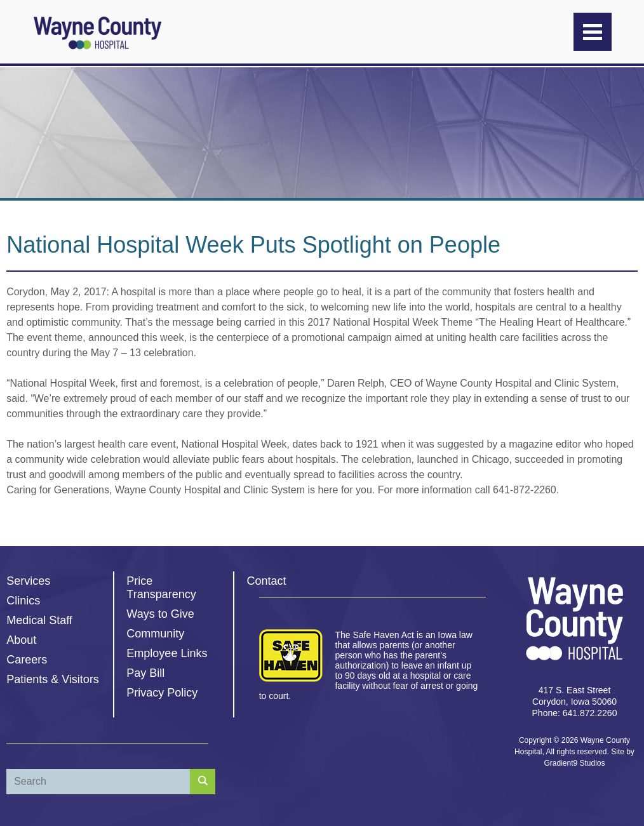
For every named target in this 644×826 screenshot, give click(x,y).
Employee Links (167, 653)
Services (28, 581)
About (21, 640)
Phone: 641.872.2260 (575, 713)
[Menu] (593, 32)
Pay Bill (145, 673)
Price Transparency (161, 588)
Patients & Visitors (53, 679)
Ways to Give (160, 614)
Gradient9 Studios (574, 763)
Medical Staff (39, 620)
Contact (267, 581)
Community (155, 634)
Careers (27, 660)
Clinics (23, 601)
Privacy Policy (162, 693)
